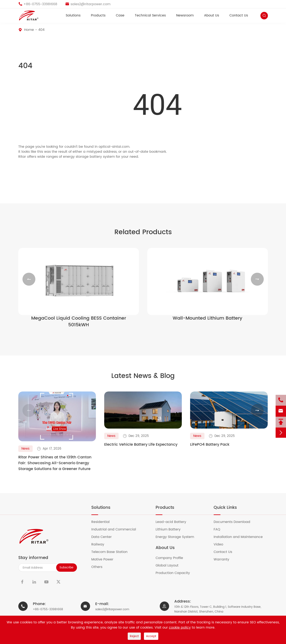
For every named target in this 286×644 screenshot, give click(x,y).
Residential (103, 525)
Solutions (73, 15)
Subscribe (66, 571)
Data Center (104, 540)
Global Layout (170, 569)
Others (99, 570)
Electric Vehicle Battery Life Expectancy (141, 448)
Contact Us (239, 15)
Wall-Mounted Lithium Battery (207, 320)
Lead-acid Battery (173, 525)
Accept (151, 636)
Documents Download (235, 525)
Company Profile (172, 561)
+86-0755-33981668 (48, 613)
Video (221, 548)
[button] (29, 281)
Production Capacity (175, 576)
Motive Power (105, 563)
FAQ (220, 533)
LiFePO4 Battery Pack (210, 448)
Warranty (224, 563)
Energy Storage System (177, 540)
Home (29, 30)
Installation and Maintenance (241, 540)
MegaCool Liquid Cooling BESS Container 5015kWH (79, 323)
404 (41, 30)
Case (120, 15)
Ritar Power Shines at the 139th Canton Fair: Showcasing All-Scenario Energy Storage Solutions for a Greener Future (55, 467)
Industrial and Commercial (116, 533)
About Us (212, 15)
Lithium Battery (171, 533)
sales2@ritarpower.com (112, 613)
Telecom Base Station (112, 555)
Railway (100, 548)
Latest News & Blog (143, 378)
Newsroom (185, 15)
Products (98, 15)
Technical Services (150, 15)
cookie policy (180, 628)
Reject (134, 636)
